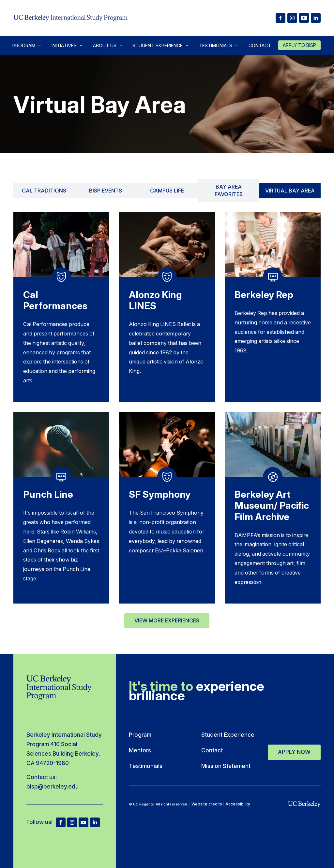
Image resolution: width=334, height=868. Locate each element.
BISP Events (106, 191)
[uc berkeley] (304, 804)
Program (24, 45)
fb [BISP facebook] (61, 822)
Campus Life (167, 191)
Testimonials (216, 45)
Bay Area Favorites (229, 190)
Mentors (140, 750)
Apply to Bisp (299, 45)
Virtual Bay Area (290, 191)
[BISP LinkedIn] (316, 18)
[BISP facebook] (281, 18)
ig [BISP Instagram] (72, 822)
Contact (260, 45)
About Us (105, 45)
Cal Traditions (44, 191)
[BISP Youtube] (304, 18)
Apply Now (294, 751)
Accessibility (238, 804)
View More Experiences (167, 620)
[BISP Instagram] (292, 18)
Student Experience (158, 45)
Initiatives (64, 45)
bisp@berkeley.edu (53, 786)
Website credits (207, 804)
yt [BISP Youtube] (83, 822)
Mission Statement (226, 766)
